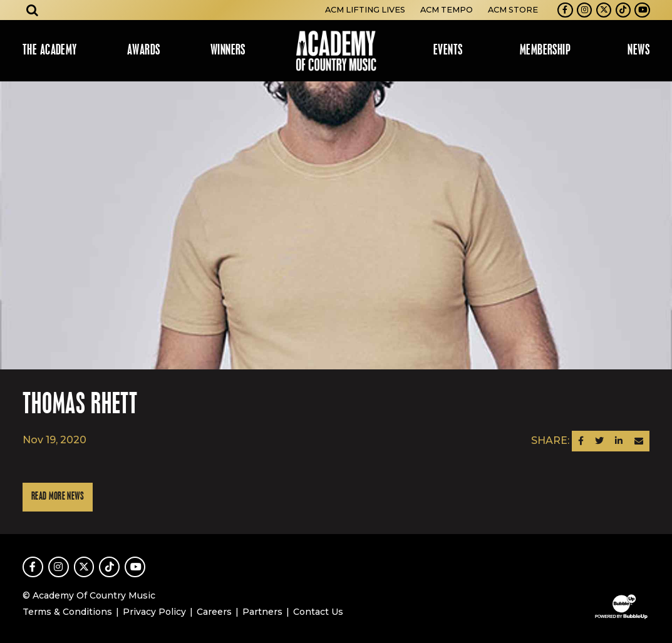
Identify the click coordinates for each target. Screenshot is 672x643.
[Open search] (33, 10)
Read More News (58, 497)
